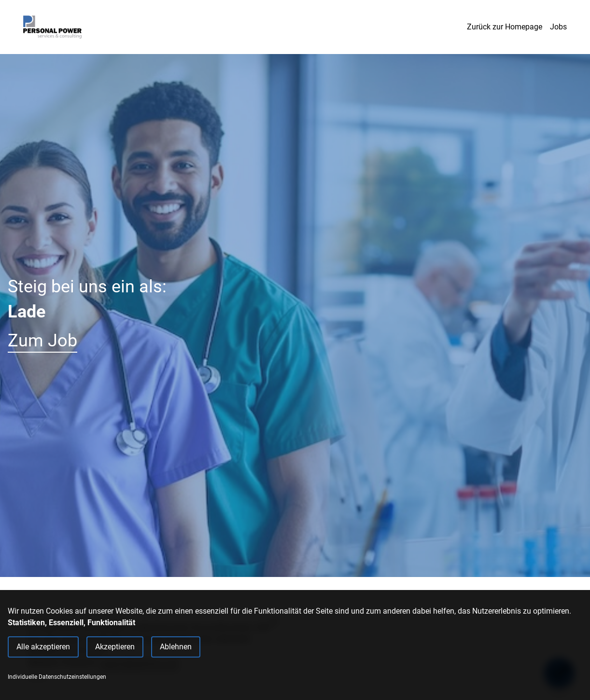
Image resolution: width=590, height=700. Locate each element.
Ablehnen (176, 647)
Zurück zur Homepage (505, 27)
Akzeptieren (115, 647)
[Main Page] (52, 27)
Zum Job (42, 341)
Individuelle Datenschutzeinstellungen (57, 677)
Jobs (558, 27)
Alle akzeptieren (43, 647)
